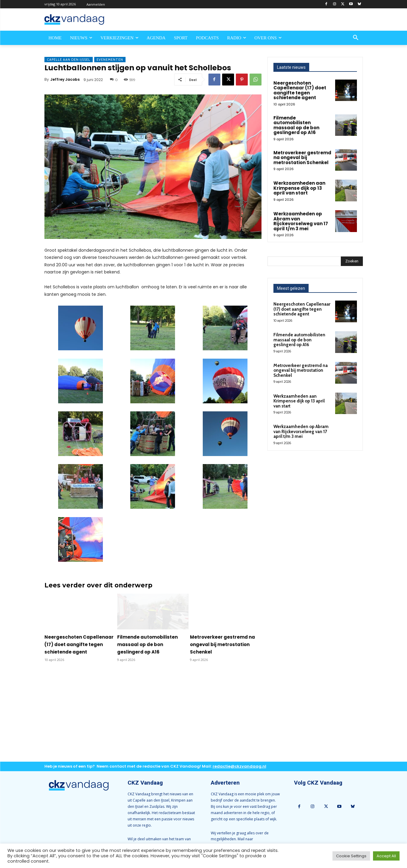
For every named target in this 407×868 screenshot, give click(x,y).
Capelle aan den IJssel (69, 60)
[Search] (352, 261)
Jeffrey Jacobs (65, 79)
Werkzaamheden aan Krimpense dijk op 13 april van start (299, 188)
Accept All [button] (386, 856)
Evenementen (110, 60)
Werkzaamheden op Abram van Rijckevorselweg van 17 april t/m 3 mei (301, 221)
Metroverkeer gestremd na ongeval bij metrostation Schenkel (222, 644)
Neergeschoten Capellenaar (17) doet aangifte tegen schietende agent (79, 644)
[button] (356, 38)
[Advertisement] (153, 717)
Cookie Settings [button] (351, 856)
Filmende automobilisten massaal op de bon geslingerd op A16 (147, 644)
